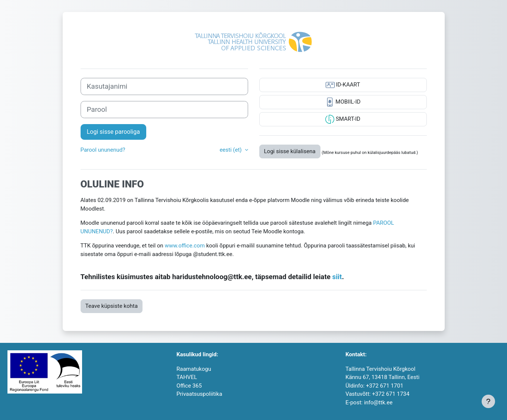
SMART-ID (343, 119)
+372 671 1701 (385, 386)
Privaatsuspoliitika (199, 394)
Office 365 (189, 386)
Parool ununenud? (103, 150)
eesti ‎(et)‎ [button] (231, 150)
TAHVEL (187, 377)
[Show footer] (488, 401)
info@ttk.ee (378, 402)
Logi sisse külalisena (290, 151)
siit (337, 277)
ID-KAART (343, 85)
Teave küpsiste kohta (112, 306)
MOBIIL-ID (343, 102)
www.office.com (185, 246)
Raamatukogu (194, 369)
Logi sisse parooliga (113, 132)
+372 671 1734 (391, 394)
